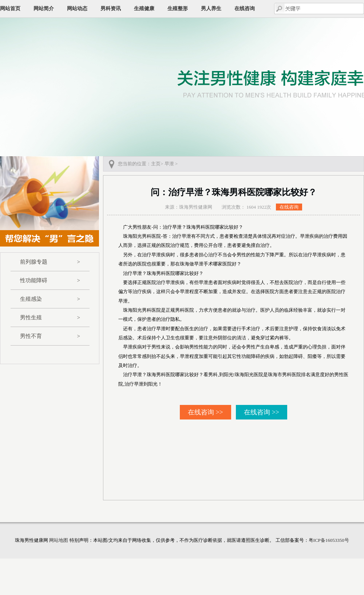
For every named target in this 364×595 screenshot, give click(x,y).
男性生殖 (50, 318)
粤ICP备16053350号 (329, 540)
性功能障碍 (50, 280)
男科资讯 (111, 9)
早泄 (169, 164)
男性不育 (50, 336)
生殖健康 (144, 9)
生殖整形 (178, 9)
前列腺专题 (50, 262)
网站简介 (44, 9)
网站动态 (77, 9)
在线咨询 (245, 9)
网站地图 (59, 540)
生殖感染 (50, 299)
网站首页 (10, 9)
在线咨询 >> (205, 412)
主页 (156, 164)
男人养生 (211, 9)
